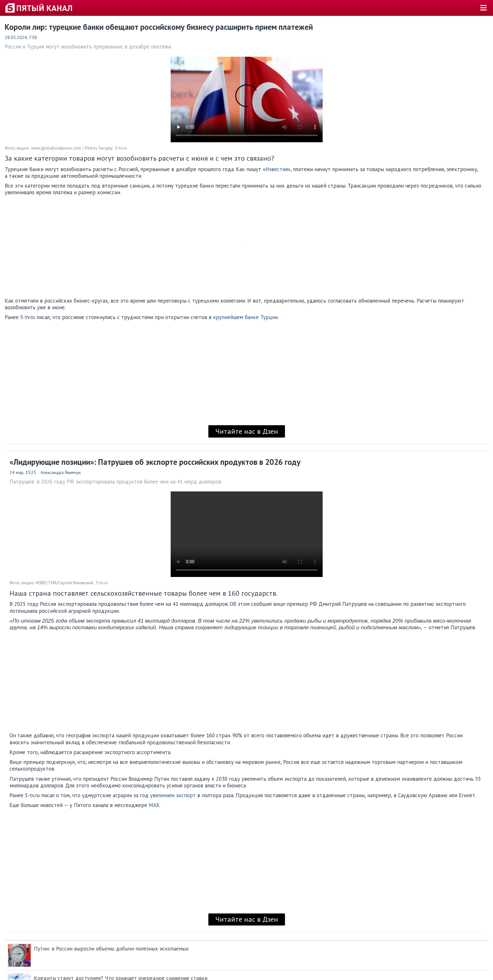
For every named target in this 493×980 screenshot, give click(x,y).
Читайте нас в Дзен (247, 431)
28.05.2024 (16, 37)
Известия (277, 169)
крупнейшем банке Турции (245, 317)
